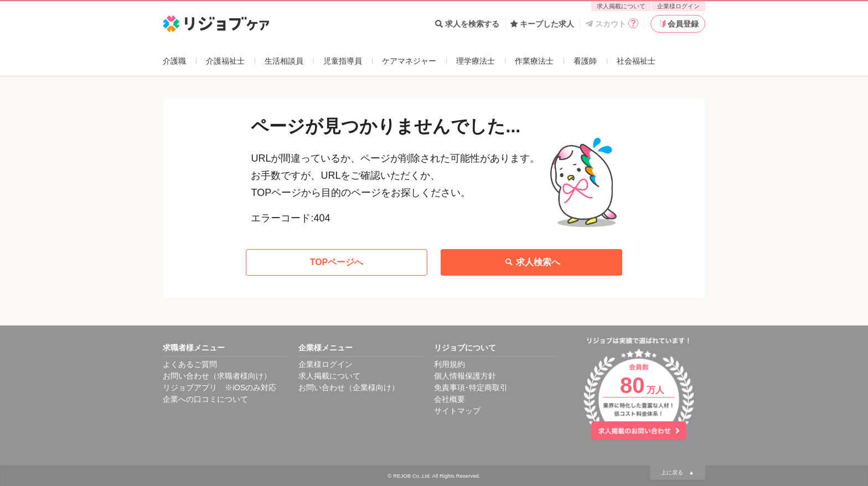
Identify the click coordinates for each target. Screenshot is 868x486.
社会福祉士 (636, 61)
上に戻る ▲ (678, 472)
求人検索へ (531, 262)
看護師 (585, 61)
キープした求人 (542, 24)
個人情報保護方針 (465, 376)
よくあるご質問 (190, 364)
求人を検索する (467, 24)
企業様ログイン (678, 6)
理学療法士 (476, 61)
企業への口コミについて (205, 399)
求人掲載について (621, 6)
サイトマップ (457, 411)
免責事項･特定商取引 (471, 387)
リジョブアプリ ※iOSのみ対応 (219, 387)
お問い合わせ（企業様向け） (349, 387)
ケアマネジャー (409, 61)
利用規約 (449, 364)
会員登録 (678, 24)
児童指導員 (343, 61)
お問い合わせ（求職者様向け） (217, 376)
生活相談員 (284, 61)
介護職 (174, 61)
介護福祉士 (225, 61)
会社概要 (449, 399)
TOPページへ (337, 262)
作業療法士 (534, 61)
